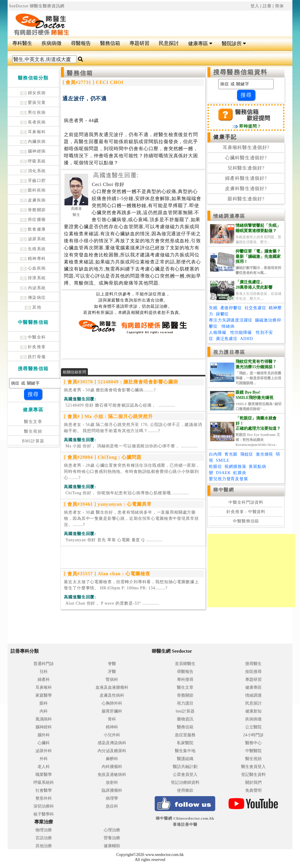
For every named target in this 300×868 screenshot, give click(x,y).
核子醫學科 (44, 814)
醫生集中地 (185, 751)
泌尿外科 (44, 751)
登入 (255, 6)
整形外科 (44, 798)
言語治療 (44, 838)
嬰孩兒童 (33, 103)
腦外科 (44, 735)
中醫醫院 (253, 751)
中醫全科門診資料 (246, 502)
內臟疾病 (33, 142)
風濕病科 (44, 719)
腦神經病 (33, 151)
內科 (44, 711)
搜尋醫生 (253, 664)
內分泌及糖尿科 (112, 751)
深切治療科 (44, 806)
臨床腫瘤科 (112, 790)
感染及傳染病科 (112, 743)
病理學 (112, 798)
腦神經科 (44, 727)
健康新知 (253, 711)
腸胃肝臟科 (112, 711)
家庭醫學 (44, 695)
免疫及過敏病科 (112, 775)
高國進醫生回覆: (116, 175)
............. (120, 405)
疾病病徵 (52, 43)
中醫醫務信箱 (246, 521)
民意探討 (169, 43)
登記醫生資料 (253, 775)
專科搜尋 (185, 680)
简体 (279, 6)
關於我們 (253, 782)
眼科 (44, 703)
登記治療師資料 (185, 782)
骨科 (112, 719)
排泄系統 (33, 278)
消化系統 (33, 171)
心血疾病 (33, 268)
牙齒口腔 (33, 181)
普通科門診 (44, 664)
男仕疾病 (33, 112)
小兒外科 (112, 735)
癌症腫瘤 (33, 220)
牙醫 (112, 672)
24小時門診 (253, 735)
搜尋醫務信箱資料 (240, 72)
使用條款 (185, 790)
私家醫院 (185, 743)
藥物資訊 (185, 719)
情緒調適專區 (229, 216)
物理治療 (44, 830)
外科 (44, 759)
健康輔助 (112, 846)
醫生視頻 (33, 431)
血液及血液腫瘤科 (112, 687)
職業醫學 (44, 775)
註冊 (267, 6)
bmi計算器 (185, 711)
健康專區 (200, 44)
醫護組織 (185, 759)
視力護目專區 (229, 352)
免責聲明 (253, 790)
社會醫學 (44, 790)
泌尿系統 (33, 239)
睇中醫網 (224, 490)
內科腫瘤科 (112, 767)
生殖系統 (33, 249)
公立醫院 (253, 727)
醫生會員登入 (253, 767)
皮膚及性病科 (112, 695)
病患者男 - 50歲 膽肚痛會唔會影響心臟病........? (110, 390)
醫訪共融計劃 (185, 767)
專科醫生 (22, 43)
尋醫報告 (81, 43)
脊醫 (112, 664)
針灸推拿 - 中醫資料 (246, 512)
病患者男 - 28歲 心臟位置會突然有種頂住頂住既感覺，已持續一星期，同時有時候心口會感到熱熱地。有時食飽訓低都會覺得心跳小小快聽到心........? (132, 472)
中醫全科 (33, 337)
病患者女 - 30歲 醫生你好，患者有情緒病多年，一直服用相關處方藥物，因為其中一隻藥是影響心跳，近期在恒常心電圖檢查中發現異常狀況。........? (131, 518)
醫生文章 (33, 422)
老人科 (44, 767)
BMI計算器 (33, 441)
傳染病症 (33, 298)
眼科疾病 (33, 190)
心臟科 (44, 743)
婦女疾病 (33, 93)
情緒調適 (253, 695)
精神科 (112, 727)
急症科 (112, 806)
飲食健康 (33, 229)
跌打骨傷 (33, 357)
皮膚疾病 (33, 200)
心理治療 (112, 830)
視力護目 (185, 703)
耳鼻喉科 (33, 132)
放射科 (112, 782)
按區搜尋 (253, 672)
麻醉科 (112, 759)
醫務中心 (253, 743)
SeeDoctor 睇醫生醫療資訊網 (37, 6)
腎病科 (112, 680)
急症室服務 (185, 735)
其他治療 (44, 846)
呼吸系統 (33, 161)
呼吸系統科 (44, 782)
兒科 (44, 672)
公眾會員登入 (185, 775)
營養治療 (112, 838)
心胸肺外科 (112, 703)
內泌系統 (33, 288)
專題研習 (139, 43)
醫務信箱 (110, 43)
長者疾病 (33, 122)
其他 (33, 307)
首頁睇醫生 (185, 664)
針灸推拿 (33, 347)
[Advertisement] (174, 21)
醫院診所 (234, 44)
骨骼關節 (33, 210)
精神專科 (33, 259)
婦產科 (44, 680)
